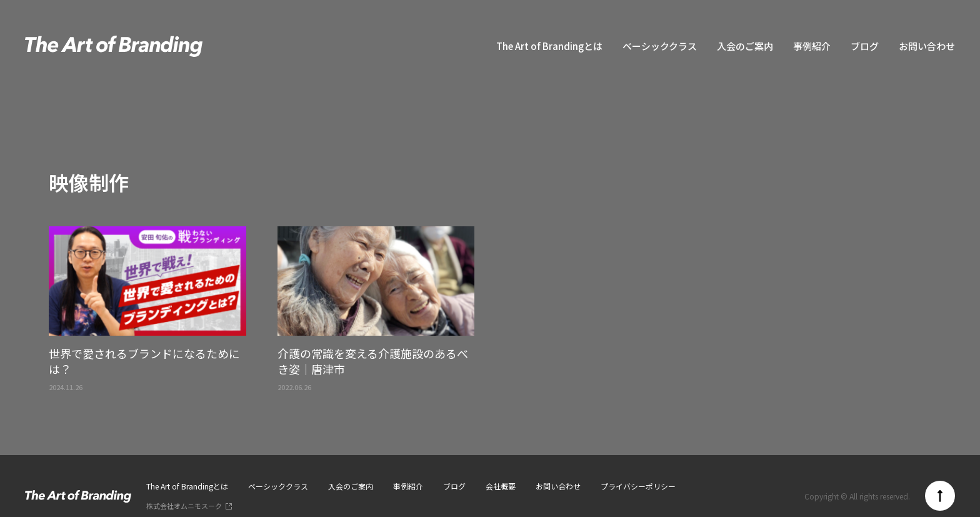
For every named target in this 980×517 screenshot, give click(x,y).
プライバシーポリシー (638, 486)
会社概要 (501, 486)
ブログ (865, 46)
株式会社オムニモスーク (184, 506)
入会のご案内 (745, 46)
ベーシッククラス (660, 46)
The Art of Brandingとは (549, 46)
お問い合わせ (927, 46)
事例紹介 (812, 46)
